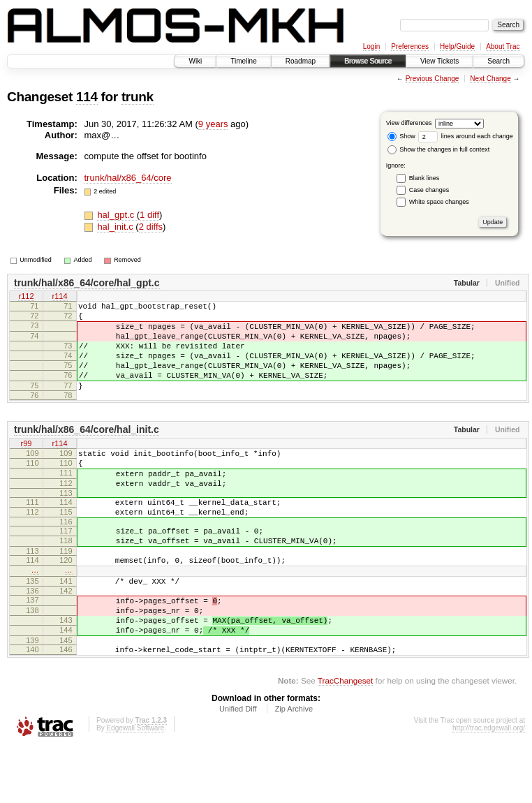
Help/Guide (457, 46)
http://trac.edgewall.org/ (489, 784)
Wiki (195, 61)
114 (87, 97)
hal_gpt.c (117, 215)
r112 (26, 297)
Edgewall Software (135, 784)
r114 (59, 297)
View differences (409, 123)
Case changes (429, 190)
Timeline (243, 61)
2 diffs (151, 227)
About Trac (503, 46)
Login (371, 46)
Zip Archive (294, 765)
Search (498, 61)
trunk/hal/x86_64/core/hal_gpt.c (87, 283)
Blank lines (424, 178)
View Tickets (439, 61)
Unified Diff (238, 765)
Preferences (410, 46)
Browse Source (368, 61)
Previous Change (433, 79)
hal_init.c (116, 227)
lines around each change (466, 136)
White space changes (439, 202)
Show (401, 136)
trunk (138, 97)
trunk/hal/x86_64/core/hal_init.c (87, 450)
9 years (213, 124)
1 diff (149, 215)
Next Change (490, 79)
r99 (27, 465)
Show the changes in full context (439, 149)
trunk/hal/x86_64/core (128, 178)
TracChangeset (345, 737)
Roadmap (301, 61)
